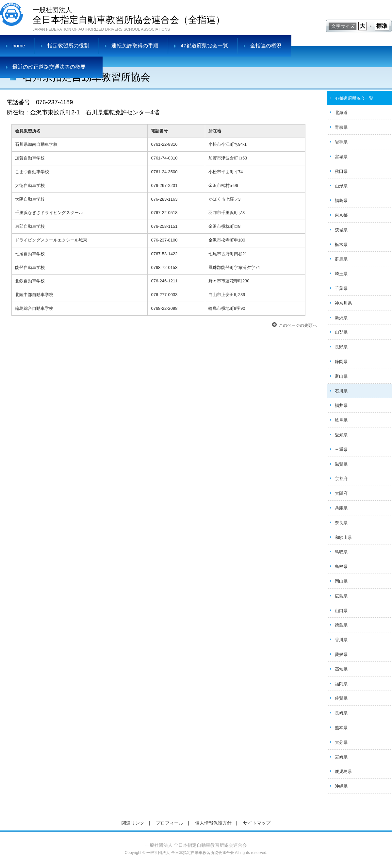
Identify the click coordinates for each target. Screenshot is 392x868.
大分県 (341, 742)
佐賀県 (341, 698)
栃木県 (341, 245)
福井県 (341, 405)
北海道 (341, 113)
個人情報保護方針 (213, 823)
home (19, 46)
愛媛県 (341, 654)
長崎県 (341, 713)
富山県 (341, 376)
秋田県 (341, 171)
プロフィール (170, 823)
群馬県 (341, 259)
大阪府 (341, 493)
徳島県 (341, 625)
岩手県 (341, 142)
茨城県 (341, 230)
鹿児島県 (343, 771)
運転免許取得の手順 (135, 46)
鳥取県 (341, 552)
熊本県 (341, 728)
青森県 (341, 127)
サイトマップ (257, 823)
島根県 (341, 567)
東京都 (341, 215)
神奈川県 (343, 303)
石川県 (341, 391)
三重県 (341, 450)
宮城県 (341, 157)
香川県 (341, 640)
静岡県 (341, 362)
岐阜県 (341, 420)
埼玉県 (341, 274)
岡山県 (341, 581)
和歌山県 (343, 537)
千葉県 (341, 288)
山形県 (341, 186)
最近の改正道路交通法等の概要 (49, 67)
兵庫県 (341, 508)
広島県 (341, 596)
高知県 (341, 669)
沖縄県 (341, 786)
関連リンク (133, 823)
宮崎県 (341, 757)
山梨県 (341, 332)
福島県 (341, 200)
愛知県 (341, 435)
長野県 (341, 347)
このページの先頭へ (298, 325)
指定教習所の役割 (68, 46)
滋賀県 (341, 464)
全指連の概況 (266, 46)
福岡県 (341, 684)
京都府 (341, 479)
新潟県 (341, 318)
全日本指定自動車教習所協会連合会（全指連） (129, 15)
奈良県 (341, 523)
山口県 (341, 611)
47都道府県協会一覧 (204, 46)
